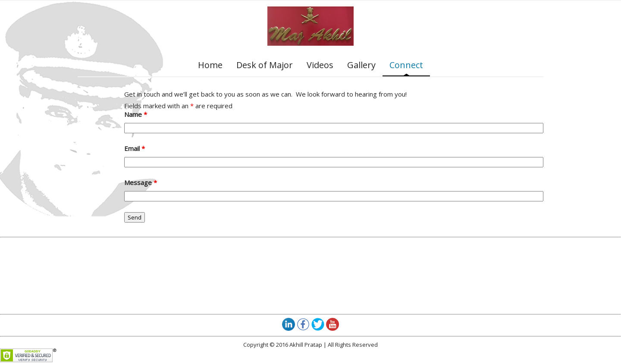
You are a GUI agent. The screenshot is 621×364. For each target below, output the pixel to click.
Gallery (361, 65)
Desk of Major (265, 65)
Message (141, 182)
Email (135, 148)
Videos (320, 65)
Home (210, 65)
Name (136, 114)
